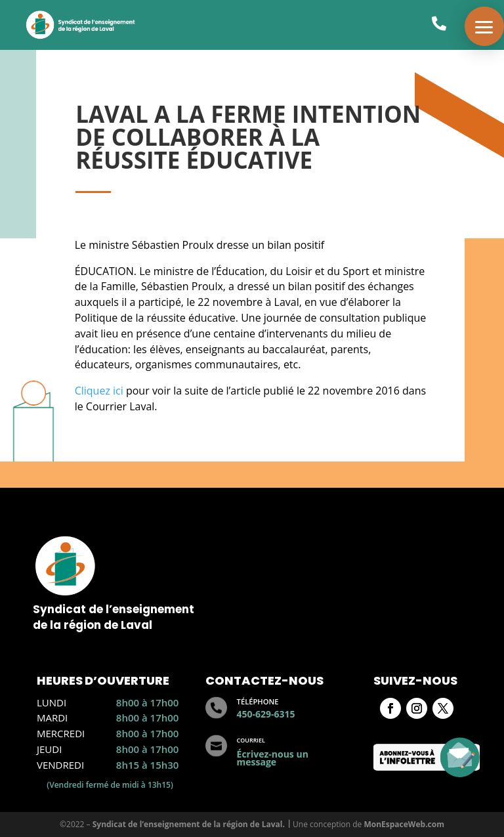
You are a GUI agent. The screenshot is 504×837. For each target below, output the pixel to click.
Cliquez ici (100, 391)
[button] (484, 26)
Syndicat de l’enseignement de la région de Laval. (189, 824)
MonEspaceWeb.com (404, 824)
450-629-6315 (266, 714)
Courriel (251, 740)
